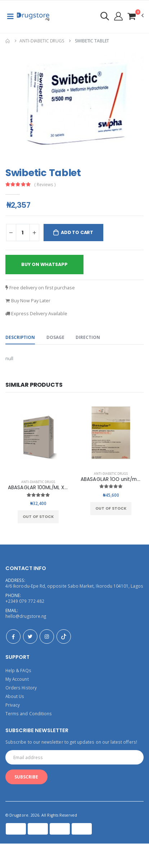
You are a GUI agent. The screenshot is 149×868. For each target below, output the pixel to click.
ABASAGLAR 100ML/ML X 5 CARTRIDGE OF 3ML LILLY (68, 488)
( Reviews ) (45, 185)
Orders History (21, 688)
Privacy (13, 705)
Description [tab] (20, 337)
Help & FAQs (18, 670)
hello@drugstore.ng (26, 616)
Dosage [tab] (55, 337)
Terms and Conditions (29, 713)
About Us (15, 696)
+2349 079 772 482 (25, 601)
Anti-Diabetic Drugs (42, 41)
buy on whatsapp (44, 264)
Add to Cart (77, 232)
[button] (135, 16)
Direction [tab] (88, 337)
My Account (17, 679)
